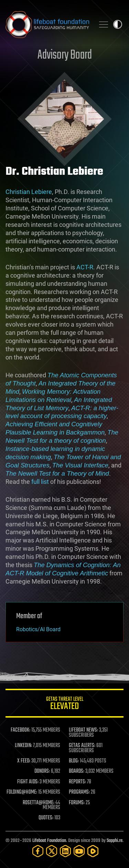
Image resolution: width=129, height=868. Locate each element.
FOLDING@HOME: (22, 792)
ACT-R (85, 267)
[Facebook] (38, 851)
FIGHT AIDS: (28, 782)
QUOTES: (46, 818)
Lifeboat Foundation (49, 841)
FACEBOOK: (20, 730)
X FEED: (24, 761)
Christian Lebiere (29, 192)
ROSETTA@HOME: (39, 803)
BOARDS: (77, 771)
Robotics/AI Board (38, 629)
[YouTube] (79, 851)
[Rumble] (93, 851)
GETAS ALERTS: (82, 746)
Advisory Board (65, 55)
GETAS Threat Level (64, 704)
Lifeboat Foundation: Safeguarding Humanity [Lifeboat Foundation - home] (47, 24)
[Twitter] (52, 851)
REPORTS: (77, 782)
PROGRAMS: (79, 792)
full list (40, 482)
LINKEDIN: (23, 746)
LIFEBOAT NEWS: (83, 730)
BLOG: (74, 761)
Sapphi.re (115, 841)
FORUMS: (77, 803)
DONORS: (42, 771)
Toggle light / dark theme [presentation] (118, 24)
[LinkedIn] (65, 851)
